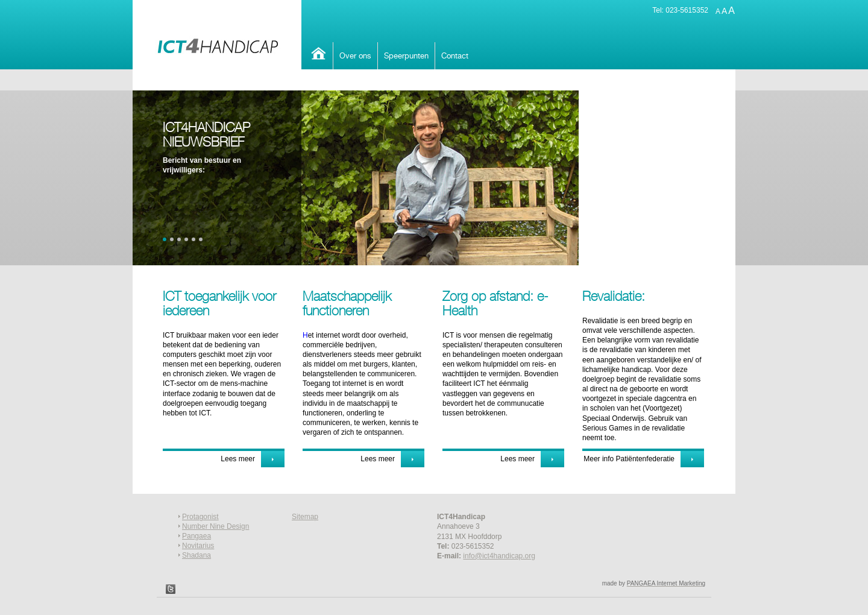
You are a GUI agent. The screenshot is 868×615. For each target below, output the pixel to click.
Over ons (355, 55)
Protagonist (200, 517)
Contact (455, 55)
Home (317, 53)
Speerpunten (406, 55)
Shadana (197, 555)
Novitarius (198, 546)
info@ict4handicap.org (499, 556)
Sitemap (305, 517)
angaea (199, 536)
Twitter (171, 589)
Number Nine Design (215, 526)
